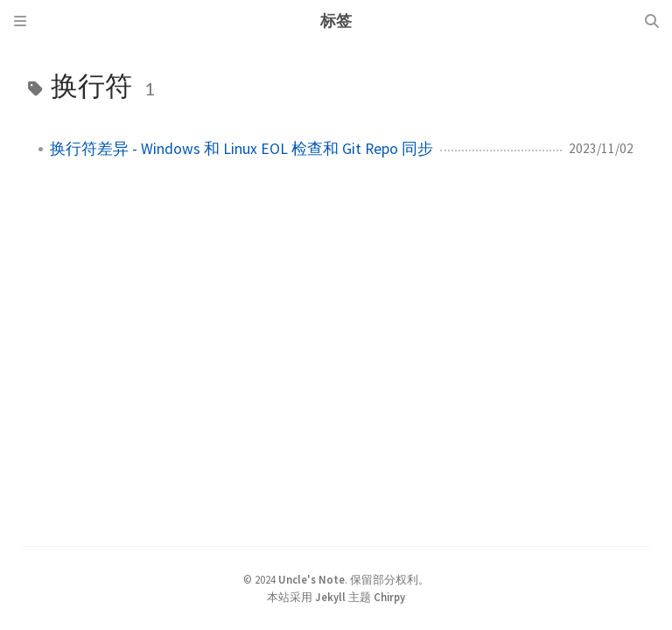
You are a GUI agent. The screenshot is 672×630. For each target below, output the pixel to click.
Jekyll (330, 597)
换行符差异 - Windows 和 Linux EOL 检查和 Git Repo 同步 (241, 149)
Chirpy (389, 597)
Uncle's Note (311, 579)
